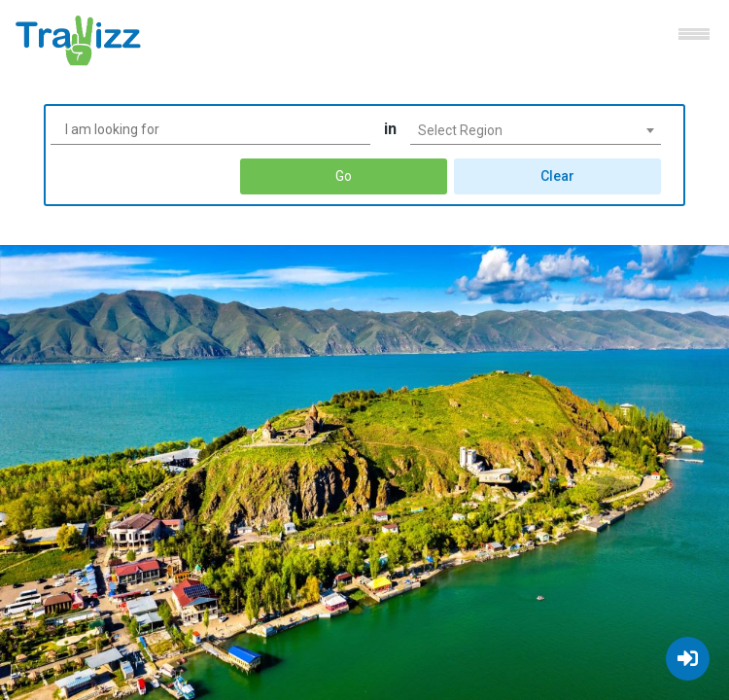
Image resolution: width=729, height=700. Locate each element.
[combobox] (536, 130)
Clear (557, 176)
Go (344, 176)
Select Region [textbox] (460, 130)
